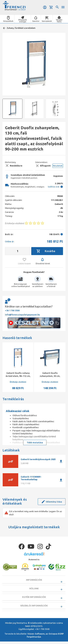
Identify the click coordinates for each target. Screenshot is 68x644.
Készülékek (8, 21)
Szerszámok (47, 21)
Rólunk (34, 589)
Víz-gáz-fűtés (59, 21)
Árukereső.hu (34, 560)
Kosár (51, 7)
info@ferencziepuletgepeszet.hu (22, 315)
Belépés (45, 7)
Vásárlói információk (34, 607)
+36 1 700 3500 (12, 310)
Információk (34, 580)
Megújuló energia (23, 21)
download (61, 461)
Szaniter (36, 21)
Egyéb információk (34, 598)
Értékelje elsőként (18, 382)
